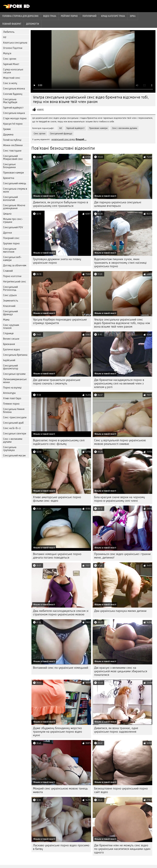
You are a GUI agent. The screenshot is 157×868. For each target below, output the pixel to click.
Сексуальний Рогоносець (10, 288)
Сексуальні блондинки (9, 166)
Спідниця (8, 333)
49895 (40, 110)
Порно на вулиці (12, 388)
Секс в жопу (10, 83)
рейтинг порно (69, 16)
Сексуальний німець (15, 183)
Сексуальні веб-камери (12, 259)
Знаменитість (11, 301)
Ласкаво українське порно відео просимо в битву (61, 847)
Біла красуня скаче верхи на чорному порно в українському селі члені (120, 499)
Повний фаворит (12, 24)
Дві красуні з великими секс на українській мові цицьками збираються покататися (121, 671)
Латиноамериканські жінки (15, 381)
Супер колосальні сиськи (13, 71)
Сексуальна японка (14, 89)
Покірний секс (11, 238)
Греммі (7, 129)
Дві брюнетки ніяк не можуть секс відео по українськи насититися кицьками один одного (122, 849)
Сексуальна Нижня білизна (14, 411)
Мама (6, 320)
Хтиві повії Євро (12, 398)
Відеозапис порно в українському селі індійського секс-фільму (59, 442)
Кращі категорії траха (113, 16)
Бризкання (9, 344)
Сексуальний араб (13, 423)
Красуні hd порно (13, 124)
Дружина (8, 135)
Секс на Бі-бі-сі (12, 428)
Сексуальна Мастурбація (10, 101)
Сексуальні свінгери (15, 434)
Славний (8, 271)
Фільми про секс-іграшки (13, 220)
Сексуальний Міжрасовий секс (13, 157)
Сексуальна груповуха (10, 449)
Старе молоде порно (15, 118)
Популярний (89, 16)
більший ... (81, 139)
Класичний (9, 306)
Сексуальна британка (15, 355)
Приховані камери (13, 173)
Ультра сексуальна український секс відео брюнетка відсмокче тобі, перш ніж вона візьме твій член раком (122, 323)
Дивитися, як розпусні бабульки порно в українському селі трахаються (60, 204)
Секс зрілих (10, 59)
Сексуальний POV (13, 227)
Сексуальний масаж (14, 456)
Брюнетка (9, 178)
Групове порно (11, 243)
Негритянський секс (15, 282)
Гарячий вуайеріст (13, 108)
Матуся (7, 53)
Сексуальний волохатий (10, 199)
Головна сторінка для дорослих (20, 16)
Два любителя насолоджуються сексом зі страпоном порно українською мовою (61, 613)
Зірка (133, 16)
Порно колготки (12, 276)
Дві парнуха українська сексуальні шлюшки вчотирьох (118, 204)
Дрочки (7, 233)
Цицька (7, 214)
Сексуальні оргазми (14, 374)
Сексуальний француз (10, 313)
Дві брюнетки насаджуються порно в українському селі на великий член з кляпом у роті (119, 383)
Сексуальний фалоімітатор (11, 367)
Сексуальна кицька (14, 113)
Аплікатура (9, 393)
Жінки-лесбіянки (13, 145)
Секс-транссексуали (15, 417)
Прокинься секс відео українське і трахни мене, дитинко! (122, 556)
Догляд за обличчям (15, 265)
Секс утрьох (10, 295)
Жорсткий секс (12, 78)
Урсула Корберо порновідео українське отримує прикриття (60, 321)
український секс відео (63, 139)
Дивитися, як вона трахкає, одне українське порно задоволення (116, 730)
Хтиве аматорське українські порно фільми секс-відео (57, 499)
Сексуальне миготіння (10, 250)
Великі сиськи (11, 339)
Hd (5, 37)
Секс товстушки (12, 151)
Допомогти (33, 24)
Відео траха (50, 16)
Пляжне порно (11, 404)
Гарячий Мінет (11, 64)
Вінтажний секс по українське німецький (61, 668)
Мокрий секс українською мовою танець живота (60, 790)
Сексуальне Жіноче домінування (14, 207)
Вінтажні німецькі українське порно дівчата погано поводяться (57, 556)
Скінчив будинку (13, 94)
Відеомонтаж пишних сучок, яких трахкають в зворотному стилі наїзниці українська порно (120, 263)
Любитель (9, 32)
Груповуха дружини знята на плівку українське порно (57, 261)
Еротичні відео (11, 349)
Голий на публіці (12, 140)
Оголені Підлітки (13, 48)
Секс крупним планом (11, 327)
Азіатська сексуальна (15, 43)
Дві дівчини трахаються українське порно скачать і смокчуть (57, 382)
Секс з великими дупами (13, 440)
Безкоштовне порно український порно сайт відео (121, 790)
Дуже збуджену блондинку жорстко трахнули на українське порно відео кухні (57, 732)
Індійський (9, 360)
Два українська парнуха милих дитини (120, 611)
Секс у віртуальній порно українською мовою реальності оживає (120, 442)
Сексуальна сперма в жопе (15, 190)
